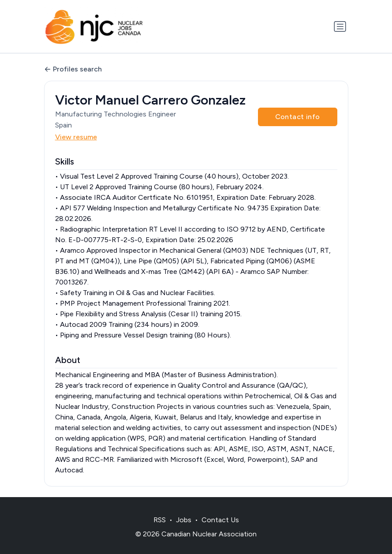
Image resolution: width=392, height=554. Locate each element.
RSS (160, 520)
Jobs (184, 520)
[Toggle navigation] (340, 26)
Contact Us (220, 520)
